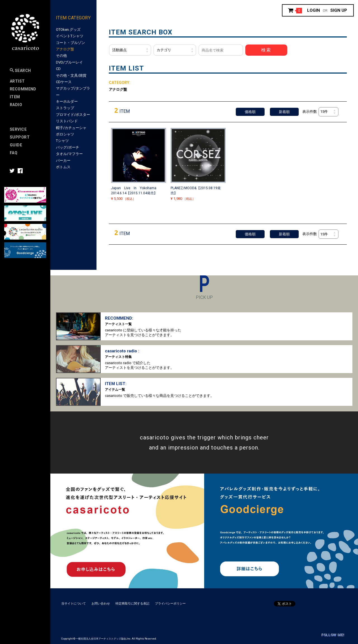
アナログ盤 (65, 49)
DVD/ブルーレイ (69, 62)
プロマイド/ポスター (73, 115)
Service (18, 129)
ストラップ (65, 108)
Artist (17, 81)
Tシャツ (62, 141)
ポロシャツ (65, 134)
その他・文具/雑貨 (71, 75)
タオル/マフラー (69, 154)
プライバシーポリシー (170, 604)
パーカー (63, 161)
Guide (16, 145)
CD (58, 69)
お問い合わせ (101, 604)
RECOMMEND (23, 89)
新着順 (284, 112)
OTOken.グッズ (68, 30)
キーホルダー (67, 101)
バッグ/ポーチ (68, 147)
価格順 (250, 112)
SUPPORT (20, 137)
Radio (16, 105)
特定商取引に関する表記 (132, 604)
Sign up (339, 10)
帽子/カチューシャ (71, 128)
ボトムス (63, 167)
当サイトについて (74, 604)
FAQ (14, 153)
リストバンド (67, 121)
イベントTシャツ (70, 36)
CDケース (64, 82)
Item (15, 97)
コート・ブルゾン (70, 43)
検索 (266, 50)
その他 (61, 56)
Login (314, 10)
